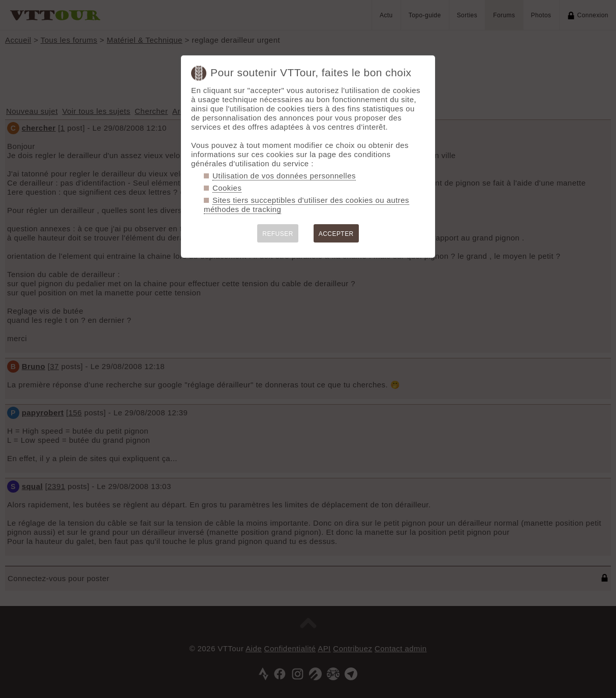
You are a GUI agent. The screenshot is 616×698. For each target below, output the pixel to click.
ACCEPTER (336, 234)
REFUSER (278, 234)
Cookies (227, 188)
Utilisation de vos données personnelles (284, 176)
